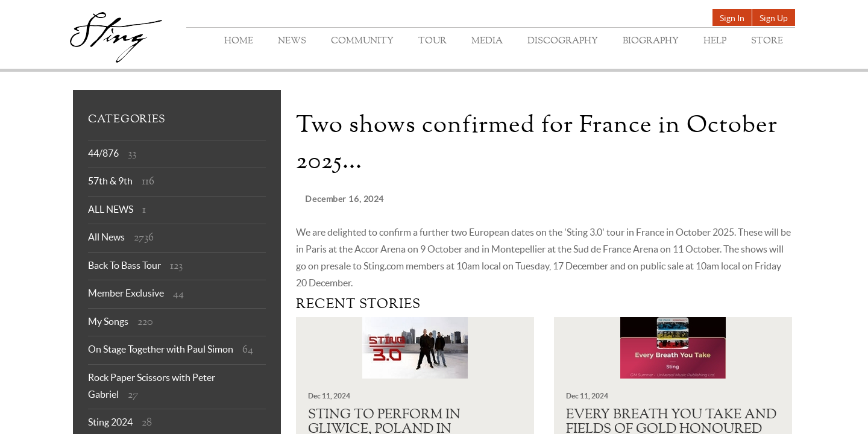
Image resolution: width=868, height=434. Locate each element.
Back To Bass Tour (124, 265)
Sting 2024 (110, 422)
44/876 (103, 153)
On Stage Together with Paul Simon (161, 349)
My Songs (108, 321)
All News (106, 237)
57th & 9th (110, 181)
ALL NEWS (111, 209)
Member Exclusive (126, 293)
